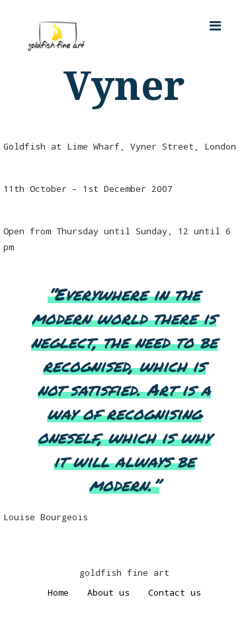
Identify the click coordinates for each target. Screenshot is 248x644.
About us (108, 592)
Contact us (175, 592)
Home (58, 592)
